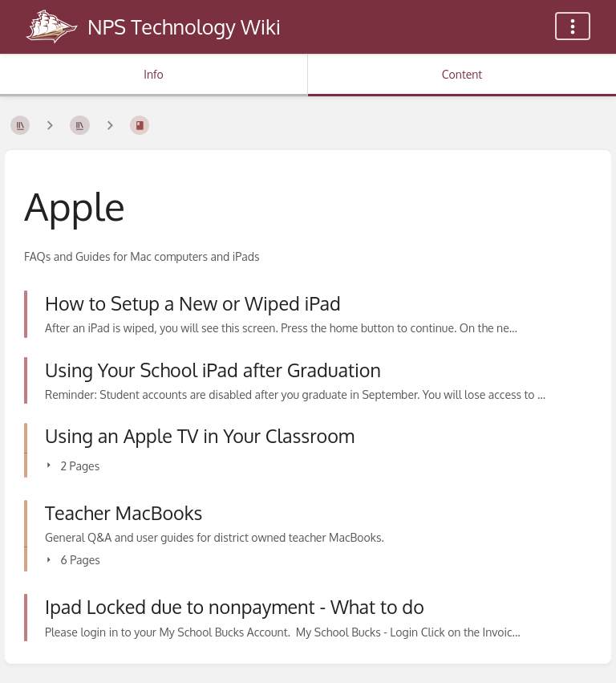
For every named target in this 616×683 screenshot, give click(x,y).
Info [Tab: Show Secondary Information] (154, 74)
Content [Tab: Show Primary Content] (462, 74)
